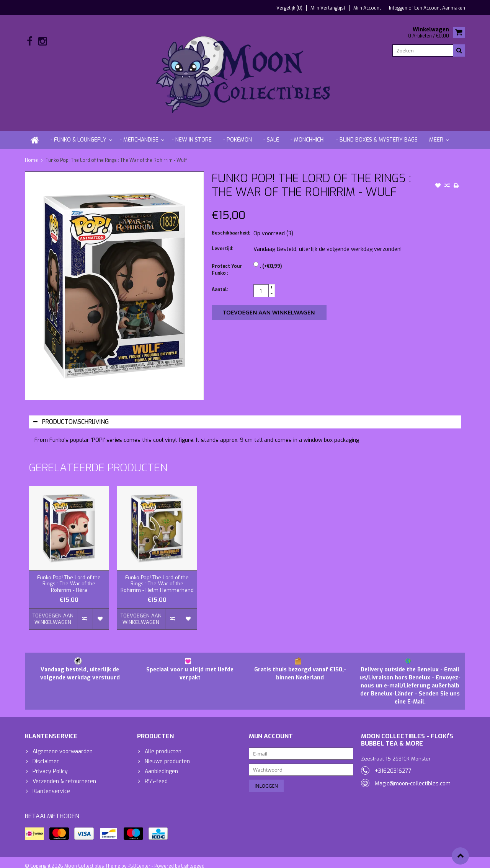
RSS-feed (156, 774)
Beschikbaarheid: (231, 226)
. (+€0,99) (271, 259)
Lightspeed (193, 859)
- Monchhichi (308, 132)
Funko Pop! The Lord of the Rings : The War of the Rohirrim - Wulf (116, 153)
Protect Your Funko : (227, 262)
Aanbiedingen (161, 764)
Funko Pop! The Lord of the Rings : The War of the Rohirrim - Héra (69, 576)
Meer (436, 132)
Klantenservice (51, 784)
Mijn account (367, 8)
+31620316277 (393, 763)
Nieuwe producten (167, 754)
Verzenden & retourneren (64, 774)
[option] (69, 554)
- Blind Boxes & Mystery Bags (377, 132)
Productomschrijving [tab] (71, 414)
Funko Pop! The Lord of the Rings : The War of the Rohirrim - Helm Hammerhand (157, 576)
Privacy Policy (50, 764)
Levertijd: (222, 241)
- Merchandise (139, 132)
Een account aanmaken (440, 8)
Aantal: (220, 282)
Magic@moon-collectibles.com (413, 776)
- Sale (271, 132)
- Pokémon (238, 132)
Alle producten (163, 744)
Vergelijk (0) (289, 8)
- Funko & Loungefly (78, 132)
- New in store (192, 132)
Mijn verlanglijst (328, 8)
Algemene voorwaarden (63, 744)
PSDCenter (139, 859)
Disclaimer (46, 754)
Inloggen (399, 8)
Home (31, 153)
